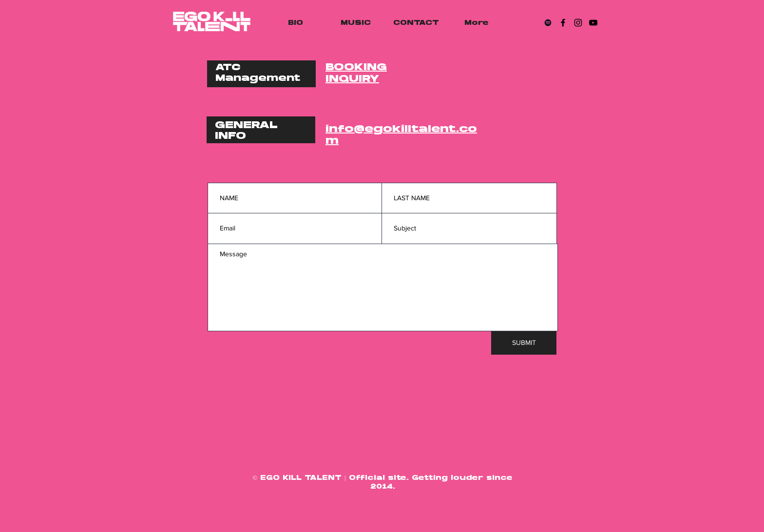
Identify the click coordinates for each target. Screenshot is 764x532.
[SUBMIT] (524, 343)
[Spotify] (548, 23)
